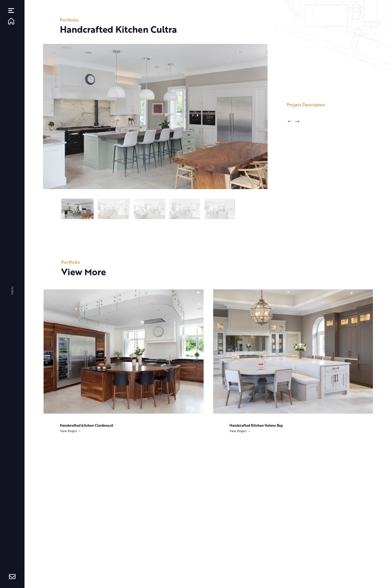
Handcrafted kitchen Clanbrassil (87, 425)
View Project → (70, 431)
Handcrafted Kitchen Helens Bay (256, 425)
